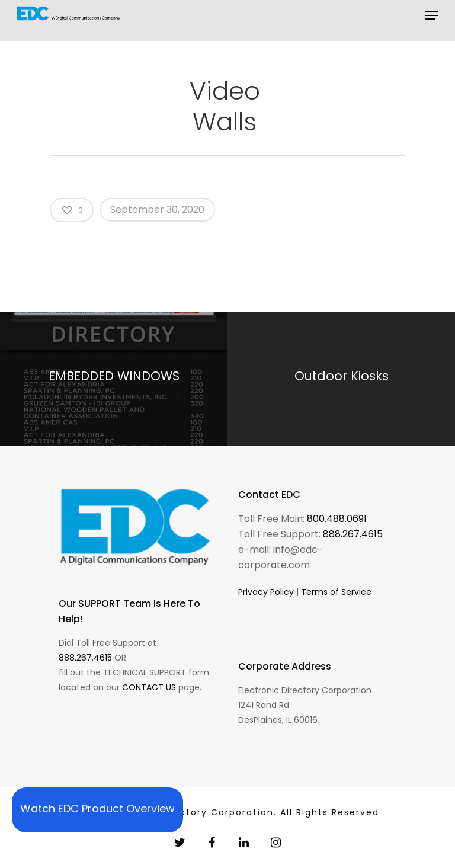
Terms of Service (336, 592)
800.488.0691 (337, 519)
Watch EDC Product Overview (97, 808)
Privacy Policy (266, 592)
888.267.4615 (85, 658)
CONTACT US (149, 687)
